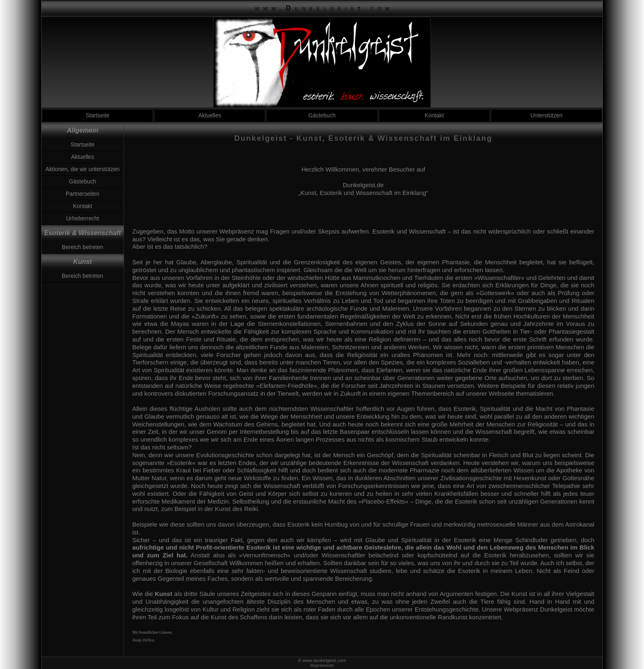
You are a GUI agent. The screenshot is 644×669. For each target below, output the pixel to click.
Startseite (98, 116)
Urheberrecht (83, 219)
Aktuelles (210, 116)
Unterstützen (546, 116)
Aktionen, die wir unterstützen (83, 169)
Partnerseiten (83, 194)
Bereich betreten (83, 247)
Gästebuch (322, 116)
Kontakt (434, 116)
